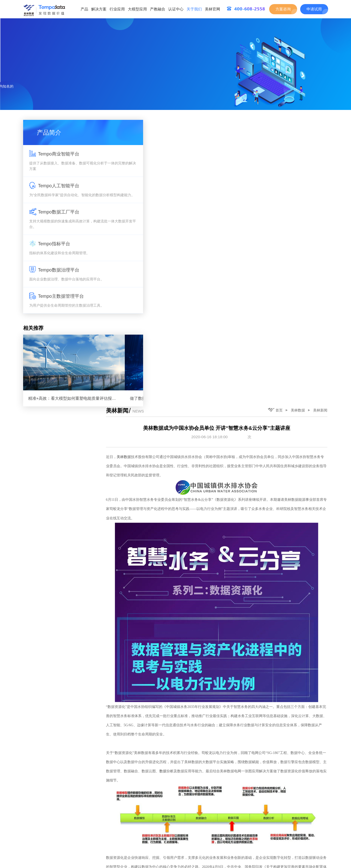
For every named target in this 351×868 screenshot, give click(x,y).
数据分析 (209, 487)
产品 (84, 9)
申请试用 (314, 9)
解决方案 (99, 9)
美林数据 (299, 124)
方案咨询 (283, 9)
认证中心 (176, 9)
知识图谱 (152, 638)
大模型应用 (137, 9)
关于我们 (194, 9)
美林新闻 (321, 124)
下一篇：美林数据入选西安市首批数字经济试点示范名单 (283, 845)
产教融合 (158, 9)
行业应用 (117, 9)
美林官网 (212, 9)
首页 (276, 123)
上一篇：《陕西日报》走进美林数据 (159, 845)
